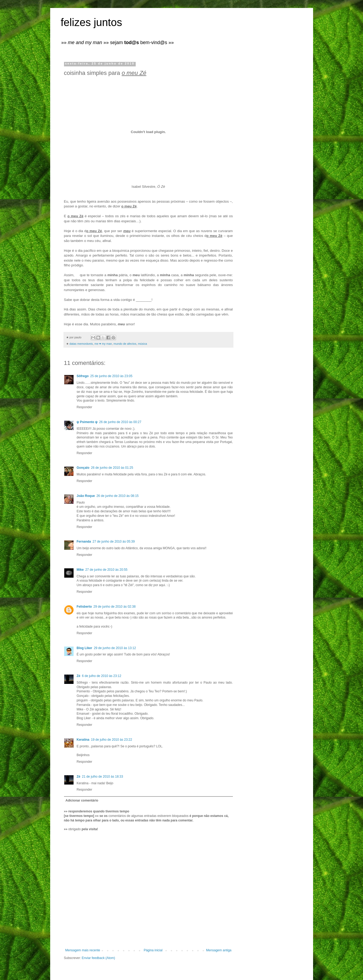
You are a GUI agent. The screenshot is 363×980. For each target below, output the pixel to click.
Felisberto (84, 607)
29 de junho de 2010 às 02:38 (115, 607)
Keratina (83, 740)
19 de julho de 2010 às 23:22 (112, 740)
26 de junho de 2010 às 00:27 (120, 422)
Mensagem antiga (219, 950)
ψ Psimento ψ (87, 422)
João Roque (86, 496)
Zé (79, 676)
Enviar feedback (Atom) (98, 958)
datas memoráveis (81, 344)
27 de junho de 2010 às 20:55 (106, 570)
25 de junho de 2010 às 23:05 (111, 376)
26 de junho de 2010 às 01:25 (112, 468)
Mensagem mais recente (83, 950)
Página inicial (153, 950)
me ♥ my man (103, 344)
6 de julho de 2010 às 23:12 (102, 676)
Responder (85, 407)
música (142, 344)
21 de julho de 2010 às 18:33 (103, 777)
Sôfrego (83, 376)
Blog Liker (85, 648)
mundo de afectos (125, 344)
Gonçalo (83, 468)
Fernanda (84, 542)
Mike (80, 570)
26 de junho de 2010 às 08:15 (118, 496)
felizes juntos (91, 22)
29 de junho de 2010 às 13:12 (115, 648)
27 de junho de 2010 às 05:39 (114, 542)
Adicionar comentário (82, 800)
